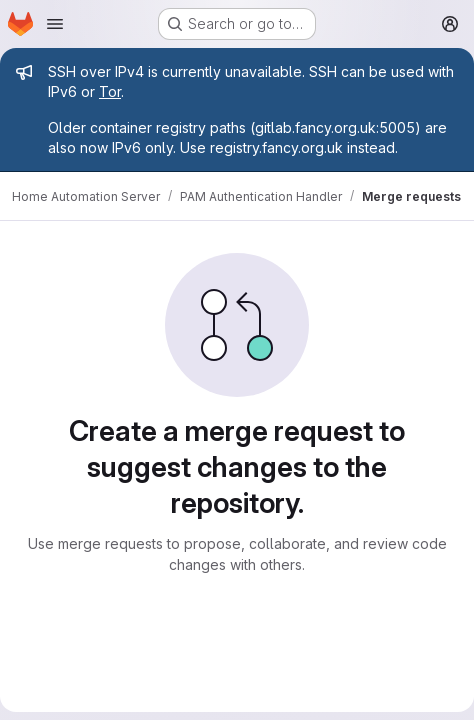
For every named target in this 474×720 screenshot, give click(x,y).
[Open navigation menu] (55, 24)
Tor (110, 91)
